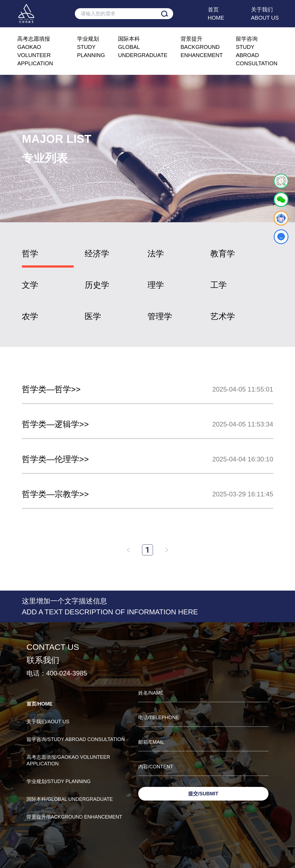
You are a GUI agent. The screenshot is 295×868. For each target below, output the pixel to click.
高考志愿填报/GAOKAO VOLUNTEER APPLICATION (68, 760)
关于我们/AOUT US (48, 722)
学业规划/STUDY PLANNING (59, 781)
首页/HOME (39, 704)
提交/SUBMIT (203, 794)
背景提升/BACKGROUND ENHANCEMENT (74, 817)
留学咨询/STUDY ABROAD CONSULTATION (76, 739)
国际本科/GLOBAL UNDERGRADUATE (70, 799)
